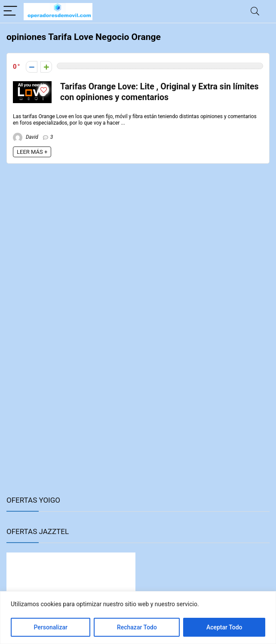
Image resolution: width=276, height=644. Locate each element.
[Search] (255, 11)
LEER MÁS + (32, 152)
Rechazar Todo (137, 627)
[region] (138, 618)
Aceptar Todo (224, 627)
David (26, 137)
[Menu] (10, 11)
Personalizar (50, 627)
